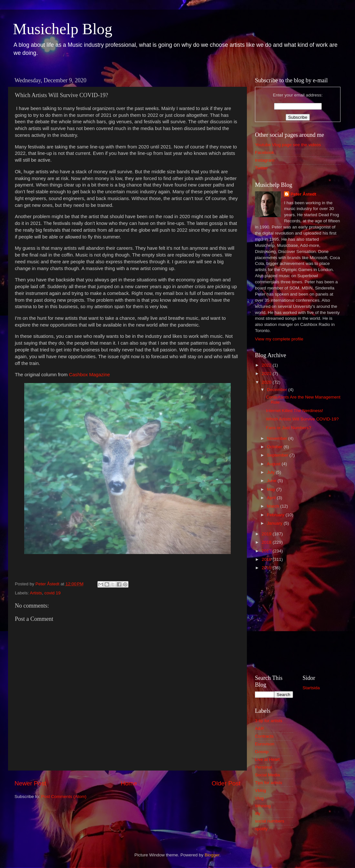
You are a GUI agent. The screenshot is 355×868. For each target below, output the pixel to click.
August (274, 464)
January (275, 523)
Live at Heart (267, 759)
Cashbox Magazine (89, 375)
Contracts (264, 736)
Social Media (267, 775)
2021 (267, 373)
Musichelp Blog (63, 29)
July (271, 472)
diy (258, 813)
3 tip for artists (269, 721)
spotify (261, 829)
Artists (36, 593)
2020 (267, 382)
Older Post (226, 783)
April (272, 498)
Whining (263, 806)
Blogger (212, 855)
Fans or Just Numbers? (289, 428)
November (278, 438)
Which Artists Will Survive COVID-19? (302, 419)
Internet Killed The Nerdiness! (295, 411)
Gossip (262, 752)
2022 (267, 365)
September (278, 455)
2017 (267, 551)
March (274, 506)
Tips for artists (269, 783)
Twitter (261, 168)
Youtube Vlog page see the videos (288, 145)
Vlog (259, 798)
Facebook (264, 152)
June (272, 481)
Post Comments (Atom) (64, 797)
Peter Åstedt (303, 194)
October (275, 447)
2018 (267, 542)
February (276, 515)
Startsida (311, 688)
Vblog (261, 790)
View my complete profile (279, 339)
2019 (267, 534)
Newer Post (30, 783)
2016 (267, 559)
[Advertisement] (298, 622)
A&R (259, 728)
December (278, 390)
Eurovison (265, 744)
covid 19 (53, 593)
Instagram (265, 160)
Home (129, 783)
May (272, 489)
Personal (264, 767)
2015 (267, 568)
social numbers (270, 821)
